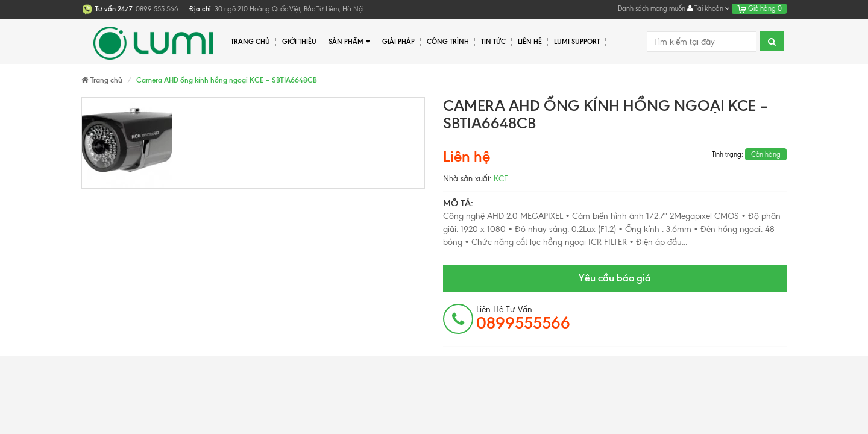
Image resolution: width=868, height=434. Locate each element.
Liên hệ (530, 42)
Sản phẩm (349, 42)
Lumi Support (577, 42)
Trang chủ (250, 42)
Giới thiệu (299, 42)
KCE (501, 179)
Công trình (448, 42)
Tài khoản (709, 8)
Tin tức (493, 42)
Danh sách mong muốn (652, 8)
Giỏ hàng (759, 8)
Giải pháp (398, 42)
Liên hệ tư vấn (523, 318)
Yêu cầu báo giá (615, 278)
